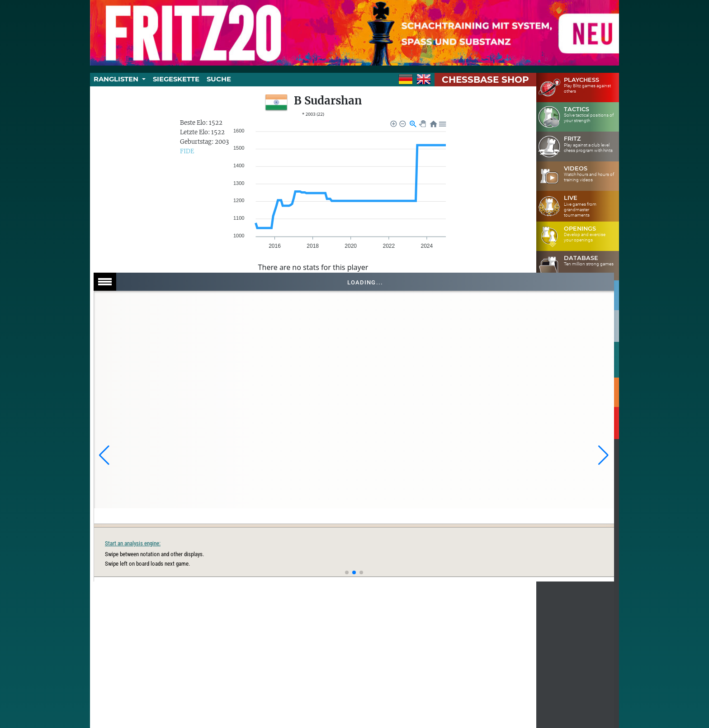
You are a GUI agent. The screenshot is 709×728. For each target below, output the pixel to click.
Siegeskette (176, 79)
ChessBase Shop (485, 80)
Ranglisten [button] (117, 79)
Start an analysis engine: (473, 543)
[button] (104, 455)
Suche (219, 79)
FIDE (187, 151)
